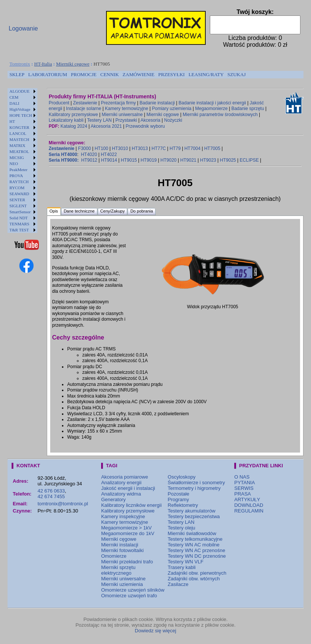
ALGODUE (19, 91)
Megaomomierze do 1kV (128, 533)
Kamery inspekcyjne (123, 516)
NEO (14, 164)
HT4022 (109, 154)
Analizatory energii (121, 483)
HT (12, 121)
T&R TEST (19, 230)
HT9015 (129, 160)
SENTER (17, 200)
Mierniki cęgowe (73, 64)
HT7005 (212, 148)
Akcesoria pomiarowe (125, 477)
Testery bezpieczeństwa (194, 516)
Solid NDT (19, 218)
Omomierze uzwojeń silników (133, 590)
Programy (178, 499)
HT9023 (208, 160)
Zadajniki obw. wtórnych (194, 579)
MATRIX (17, 145)
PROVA (16, 176)
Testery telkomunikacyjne (195, 539)
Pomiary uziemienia (172, 109)
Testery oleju (181, 528)
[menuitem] (17, 75)
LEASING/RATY (206, 74)
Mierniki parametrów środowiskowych (220, 115)
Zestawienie (85, 103)
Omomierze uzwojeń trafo (129, 596)
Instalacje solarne (84, 109)
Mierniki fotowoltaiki (122, 550)
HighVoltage (20, 109)
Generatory (113, 499)
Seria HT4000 (63, 154)
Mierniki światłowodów (192, 533)
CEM (14, 97)
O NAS (242, 477)
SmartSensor (20, 212)
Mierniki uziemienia (122, 584)
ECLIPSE (249, 160)
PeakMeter (18, 170)
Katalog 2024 (74, 126)
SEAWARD (19, 194)
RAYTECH (19, 182)
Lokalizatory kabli (66, 120)
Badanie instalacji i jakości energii (212, 103)
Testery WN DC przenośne (197, 556)
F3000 (85, 148)
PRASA (243, 494)
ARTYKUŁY (247, 499)
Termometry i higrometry (194, 488)
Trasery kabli (182, 567)
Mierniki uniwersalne (122, 115)
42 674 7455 (51, 496)
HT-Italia (43, 64)
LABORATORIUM (48, 74)
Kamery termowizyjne (127, 109)
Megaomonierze (211, 109)
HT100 (102, 148)
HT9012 (89, 160)
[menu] (22, 161)
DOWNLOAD (249, 505)
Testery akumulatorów (191, 511)
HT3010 (120, 148)
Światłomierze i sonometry (196, 483)
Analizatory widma (121, 494)
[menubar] (128, 75)
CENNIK (110, 74)
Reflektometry (183, 505)
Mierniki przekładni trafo (127, 562)
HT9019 (149, 160)
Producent (59, 103)
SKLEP (17, 74)
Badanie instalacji (157, 103)
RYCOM (17, 188)
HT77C (159, 148)
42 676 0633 (51, 491)
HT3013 (140, 148)
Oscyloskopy (182, 477)
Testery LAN (99, 120)
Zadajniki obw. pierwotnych (197, 573)
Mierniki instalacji (120, 545)
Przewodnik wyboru (145, 126)
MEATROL (19, 151)
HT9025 (228, 160)
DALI (14, 103)
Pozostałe (178, 494)
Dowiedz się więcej (155, 631)
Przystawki (126, 120)
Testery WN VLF (186, 562)
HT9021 (189, 160)
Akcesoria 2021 (106, 126)
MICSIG (17, 158)
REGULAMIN (249, 511)
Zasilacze (178, 584)
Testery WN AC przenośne (196, 550)
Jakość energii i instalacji (128, 488)
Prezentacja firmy (118, 103)
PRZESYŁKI (171, 74)
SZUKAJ (237, 74)
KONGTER (19, 127)
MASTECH (19, 139)
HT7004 (192, 148)
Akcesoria (150, 120)
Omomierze (114, 556)
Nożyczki (173, 120)
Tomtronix (20, 64)
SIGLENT (18, 206)
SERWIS (244, 488)
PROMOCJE (84, 74)
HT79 (175, 148)
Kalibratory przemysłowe (73, 115)
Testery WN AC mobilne (193, 545)
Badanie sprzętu (248, 109)
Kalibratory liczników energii (131, 505)
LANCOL (18, 133)
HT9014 (109, 160)
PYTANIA (245, 483)
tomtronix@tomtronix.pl (63, 504)
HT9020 (169, 160)
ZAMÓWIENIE (139, 74)
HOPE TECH (21, 115)
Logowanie (23, 28)
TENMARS (19, 224)
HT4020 (89, 154)
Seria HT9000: (64, 160)
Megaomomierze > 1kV (126, 528)
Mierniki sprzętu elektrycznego (118, 570)
